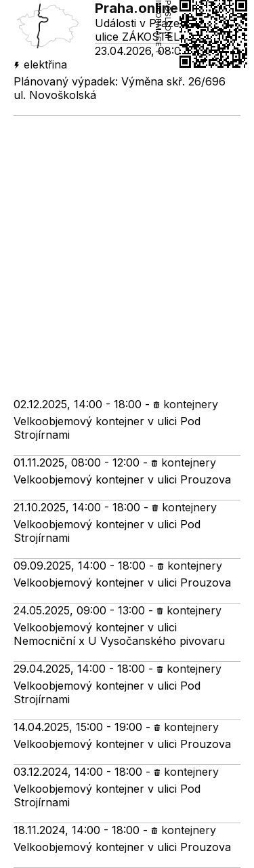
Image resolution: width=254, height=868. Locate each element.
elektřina (40, 64)
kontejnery (186, 404)
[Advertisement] (127, 250)
